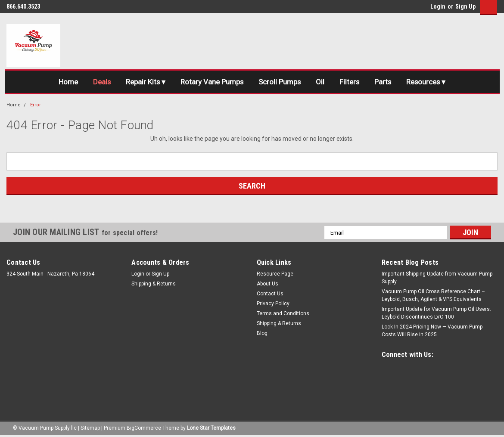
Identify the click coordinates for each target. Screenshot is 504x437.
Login (438, 6)
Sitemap (90, 428)
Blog (262, 334)
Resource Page (275, 274)
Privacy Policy (273, 304)
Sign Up (465, 6)
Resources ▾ (429, 82)
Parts (385, 82)
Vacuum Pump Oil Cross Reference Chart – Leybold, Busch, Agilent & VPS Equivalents (433, 296)
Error (36, 105)
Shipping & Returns (154, 284)
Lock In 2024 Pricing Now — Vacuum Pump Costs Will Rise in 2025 (432, 331)
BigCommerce (144, 428)
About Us (268, 284)
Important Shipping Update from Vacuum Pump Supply (437, 278)
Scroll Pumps (279, 82)
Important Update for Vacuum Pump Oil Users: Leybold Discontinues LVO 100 (436, 313)
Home (65, 82)
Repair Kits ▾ (144, 82)
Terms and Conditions (283, 314)
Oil (320, 82)
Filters (350, 82)
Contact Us (270, 294)
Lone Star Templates (211, 428)
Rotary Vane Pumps (211, 82)
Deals (99, 82)
